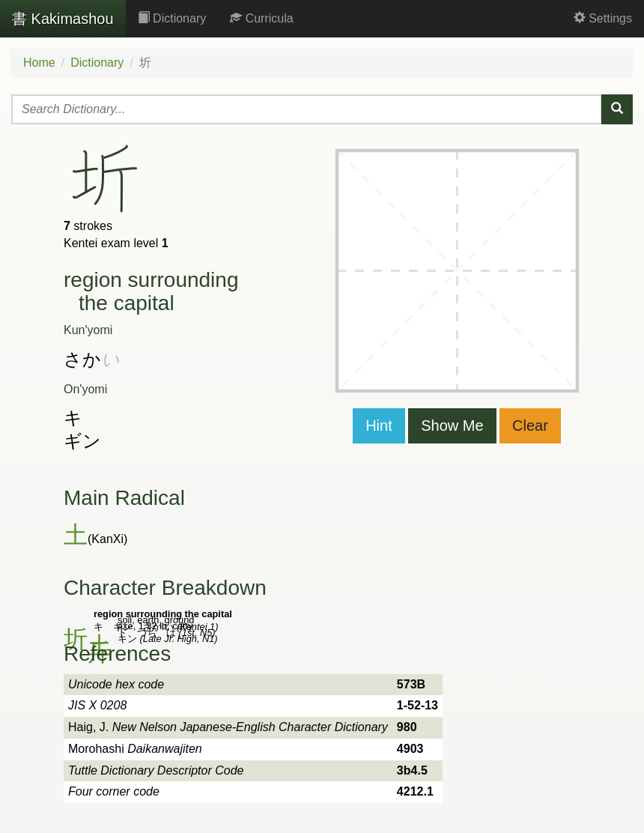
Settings (603, 18)
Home (39, 63)
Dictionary (172, 18)
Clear (530, 425)
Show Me (452, 425)
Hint (379, 425)
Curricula (261, 18)
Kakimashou (63, 19)
